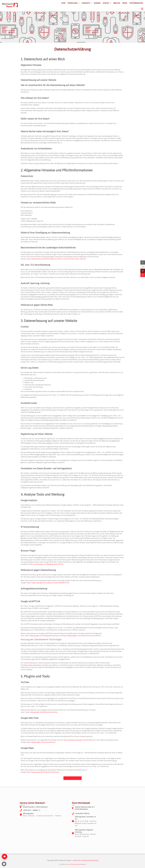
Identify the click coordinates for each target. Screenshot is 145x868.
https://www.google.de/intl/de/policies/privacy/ (43, 772)
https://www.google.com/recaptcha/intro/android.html (82, 636)
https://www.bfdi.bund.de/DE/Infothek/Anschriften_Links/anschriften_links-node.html (56, 259)
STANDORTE (87, 3)
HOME (63, 3)
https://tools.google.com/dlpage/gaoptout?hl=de (46, 564)
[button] (142, 9)
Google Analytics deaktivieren (89, 577)
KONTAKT (107, 3)
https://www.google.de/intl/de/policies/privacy (41, 712)
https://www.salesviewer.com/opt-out (37, 665)
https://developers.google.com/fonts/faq (78, 740)
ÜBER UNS (117, 3)
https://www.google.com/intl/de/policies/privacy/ (42, 636)
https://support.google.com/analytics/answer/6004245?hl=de (48, 583)
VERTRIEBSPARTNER (136, 3)
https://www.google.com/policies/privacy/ (41, 742)
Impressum (77, 860)
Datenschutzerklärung (90, 860)
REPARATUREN (73, 3)
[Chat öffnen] (5, 856)
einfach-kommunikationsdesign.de (77, 864)
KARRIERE (97, 3)
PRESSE (125, 3)
